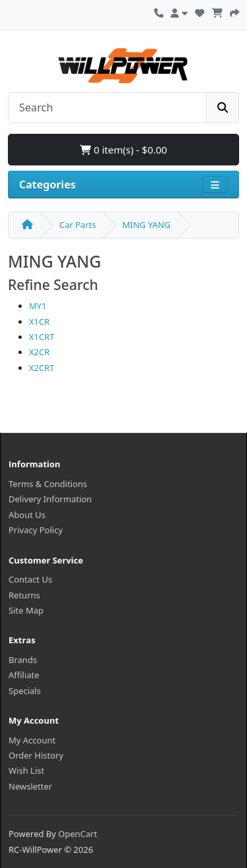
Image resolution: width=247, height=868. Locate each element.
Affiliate (24, 675)
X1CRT (42, 337)
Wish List (26, 770)
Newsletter (30, 786)
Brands (23, 660)
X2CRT (42, 368)
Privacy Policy (36, 530)
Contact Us (30, 579)
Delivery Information (50, 499)
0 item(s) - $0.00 (123, 150)
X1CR (39, 322)
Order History (36, 755)
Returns (24, 595)
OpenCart (77, 834)
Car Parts (78, 225)
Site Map (26, 610)
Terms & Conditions (48, 484)
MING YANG (147, 225)
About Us (27, 515)
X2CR (39, 352)
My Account (32, 740)
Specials (25, 691)
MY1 (38, 306)
